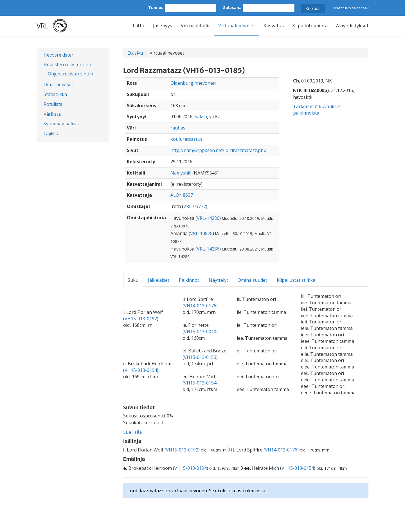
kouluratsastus (186, 139)
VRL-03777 (195, 206)
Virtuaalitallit (195, 26)
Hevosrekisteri (59, 55)
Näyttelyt (218, 280)
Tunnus (156, 7)
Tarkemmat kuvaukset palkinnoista (317, 110)
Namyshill (181, 173)
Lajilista (52, 133)
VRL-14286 (208, 218)
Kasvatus (274, 26)
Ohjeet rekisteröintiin (70, 74)
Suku (133, 280)
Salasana (232, 7)
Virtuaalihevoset (237, 26)
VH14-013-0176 (200, 306)
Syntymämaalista (61, 124)
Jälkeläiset (159, 280)
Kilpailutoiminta (310, 26)
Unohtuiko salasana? (351, 8)
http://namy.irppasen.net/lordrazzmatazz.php (218, 150)
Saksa (201, 117)
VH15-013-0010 (200, 332)
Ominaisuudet (252, 280)
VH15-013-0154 (200, 383)
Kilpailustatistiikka (296, 280)
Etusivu (135, 53)
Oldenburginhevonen (193, 83)
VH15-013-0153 (200, 357)
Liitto (139, 26)
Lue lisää (132, 432)
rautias (178, 128)
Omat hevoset (58, 84)
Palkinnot (189, 280)
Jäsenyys (163, 26)
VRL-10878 (201, 233)
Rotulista (53, 104)
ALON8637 (182, 195)
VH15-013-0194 (141, 370)
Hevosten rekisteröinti (67, 64)
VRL (43, 26)
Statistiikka (55, 94)
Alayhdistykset (352, 26)
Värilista (52, 114)
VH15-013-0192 (141, 319)
